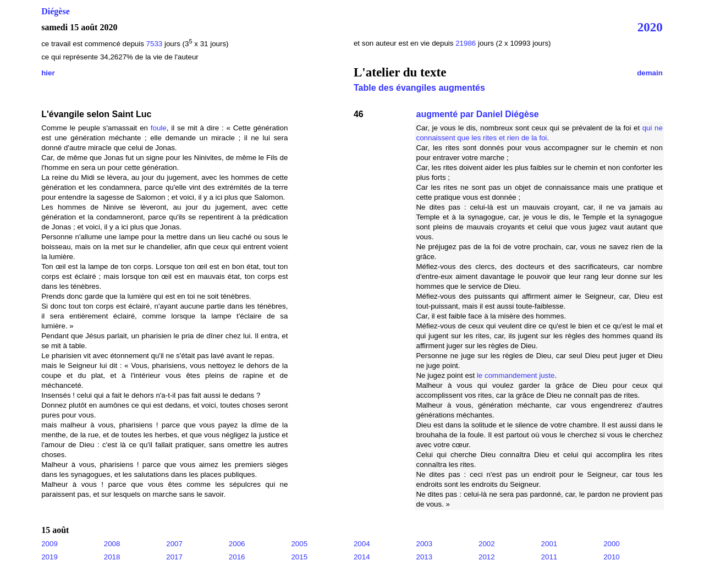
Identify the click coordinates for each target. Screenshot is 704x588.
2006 (237, 544)
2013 (424, 557)
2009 (50, 544)
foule (159, 128)
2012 (487, 557)
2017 (174, 557)
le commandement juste (516, 375)
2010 (612, 557)
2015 (299, 557)
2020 (650, 27)
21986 (467, 43)
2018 (112, 557)
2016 (237, 557)
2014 (362, 557)
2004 (362, 544)
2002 (487, 544)
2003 (424, 544)
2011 (549, 557)
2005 (299, 544)
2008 (112, 544)
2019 (50, 557)
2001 (549, 544)
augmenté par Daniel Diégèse (477, 114)
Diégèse (56, 11)
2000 (612, 544)
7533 (155, 44)
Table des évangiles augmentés (419, 88)
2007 (174, 544)
